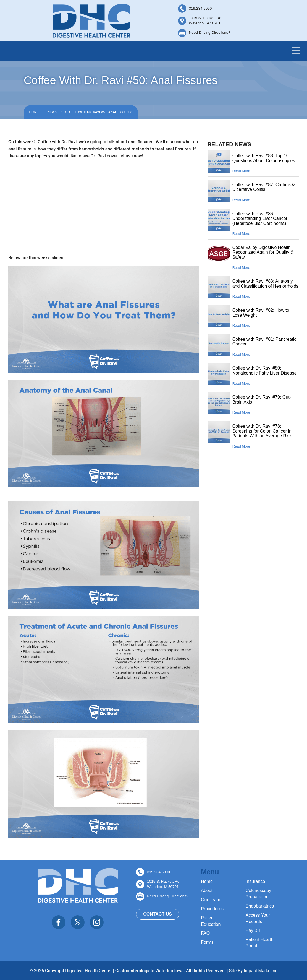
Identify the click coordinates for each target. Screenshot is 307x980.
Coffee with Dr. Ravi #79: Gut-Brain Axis (262, 400)
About (207, 891)
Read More (241, 171)
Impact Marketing (261, 971)
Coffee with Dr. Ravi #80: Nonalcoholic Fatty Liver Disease (265, 371)
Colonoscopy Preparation (259, 894)
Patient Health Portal (260, 943)
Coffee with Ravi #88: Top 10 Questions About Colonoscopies (264, 158)
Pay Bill (253, 930)
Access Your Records (258, 918)
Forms (207, 942)
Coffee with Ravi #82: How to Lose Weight (261, 313)
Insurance (255, 881)
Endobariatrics (260, 906)
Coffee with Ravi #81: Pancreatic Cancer (264, 342)
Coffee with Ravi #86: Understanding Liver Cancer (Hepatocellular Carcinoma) (260, 219)
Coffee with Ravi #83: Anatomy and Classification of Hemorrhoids (265, 284)
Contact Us (158, 914)
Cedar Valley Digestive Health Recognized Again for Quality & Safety (263, 252)
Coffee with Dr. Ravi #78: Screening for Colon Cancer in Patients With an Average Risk (262, 431)
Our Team (211, 900)
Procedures (212, 909)
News (52, 112)
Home (34, 112)
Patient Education (211, 921)
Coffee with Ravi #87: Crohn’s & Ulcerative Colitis (264, 187)
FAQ (205, 933)
